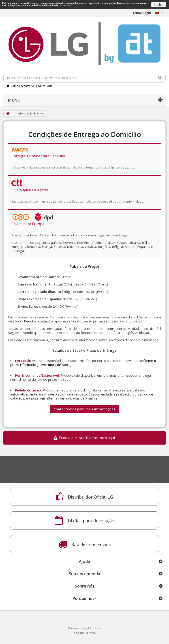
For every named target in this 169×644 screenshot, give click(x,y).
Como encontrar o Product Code (30, 86)
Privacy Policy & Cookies (85, 628)
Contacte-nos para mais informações (84, 409)
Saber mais (66, 5)
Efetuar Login (141, 13)
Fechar (159, 5)
